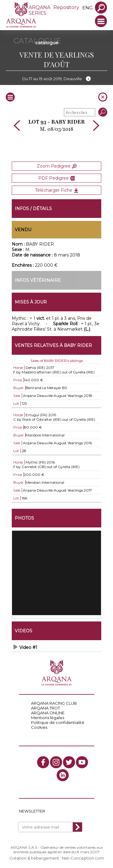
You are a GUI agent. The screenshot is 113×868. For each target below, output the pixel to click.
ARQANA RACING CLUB (54, 703)
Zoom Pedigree (57, 166)
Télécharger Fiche (57, 190)
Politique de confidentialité (58, 722)
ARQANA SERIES (39, 10)
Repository (66, 7)
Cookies (39, 727)
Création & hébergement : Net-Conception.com (57, 858)
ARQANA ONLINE (48, 713)
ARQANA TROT (46, 708)
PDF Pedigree (56, 178)
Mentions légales (48, 718)
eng (87, 8)
